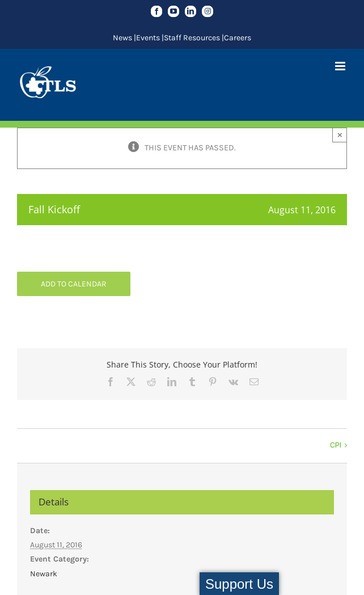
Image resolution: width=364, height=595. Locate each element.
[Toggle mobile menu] (341, 66)
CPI (336, 445)
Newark (44, 574)
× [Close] (340, 135)
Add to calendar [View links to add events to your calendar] (74, 284)
